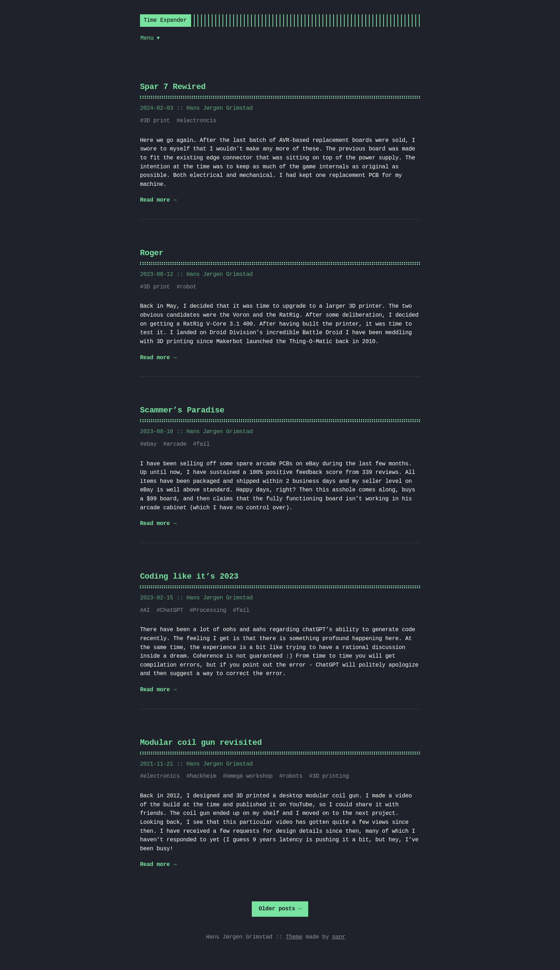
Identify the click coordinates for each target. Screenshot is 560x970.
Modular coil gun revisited (201, 743)
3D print (156, 121)
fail (203, 444)
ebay (150, 444)
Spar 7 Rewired (173, 87)
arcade (176, 444)
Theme (294, 937)
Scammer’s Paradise (182, 410)
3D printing (331, 776)
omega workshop (249, 776)
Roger (152, 253)
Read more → (158, 200)
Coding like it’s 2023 (189, 577)
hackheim (203, 776)
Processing (210, 610)
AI (147, 610)
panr (339, 937)
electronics (161, 776)
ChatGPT (172, 610)
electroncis (198, 121)
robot (188, 287)
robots (292, 776)
